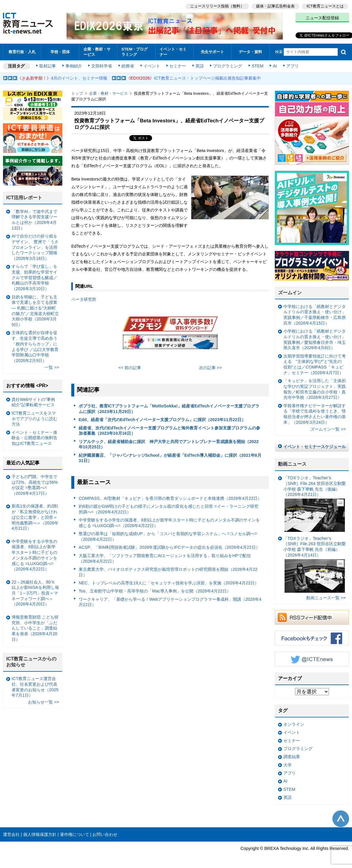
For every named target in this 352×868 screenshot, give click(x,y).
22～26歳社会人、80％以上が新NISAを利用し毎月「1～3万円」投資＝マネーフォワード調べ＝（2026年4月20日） (35, 593)
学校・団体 (60, 52)
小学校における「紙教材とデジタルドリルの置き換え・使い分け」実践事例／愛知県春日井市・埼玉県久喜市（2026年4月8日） (315, 339)
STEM (258, 66)
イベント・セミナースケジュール (315, 447)
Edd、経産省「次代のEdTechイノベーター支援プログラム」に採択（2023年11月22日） (162, 420)
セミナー (178, 66)
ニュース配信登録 (322, 18)
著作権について (75, 834)
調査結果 (292, 757)
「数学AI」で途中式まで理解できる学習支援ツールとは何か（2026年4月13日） (34, 220)
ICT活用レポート (24, 198)
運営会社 (11, 834)
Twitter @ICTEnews (312, 659)
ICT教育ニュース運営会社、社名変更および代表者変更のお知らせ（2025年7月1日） (35, 687)
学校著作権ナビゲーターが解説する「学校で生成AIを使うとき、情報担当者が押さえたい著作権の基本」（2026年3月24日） (315, 414)
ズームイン (290, 293)
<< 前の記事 (130, 368)
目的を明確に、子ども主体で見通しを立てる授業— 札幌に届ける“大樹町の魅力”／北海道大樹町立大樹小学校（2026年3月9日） (35, 311)
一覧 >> (52, 367)
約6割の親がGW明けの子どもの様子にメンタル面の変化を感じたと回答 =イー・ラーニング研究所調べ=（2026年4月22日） (169, 509)
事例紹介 (74, 66)
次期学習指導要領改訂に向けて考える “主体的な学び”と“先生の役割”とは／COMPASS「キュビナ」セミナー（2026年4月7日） (315, 364)
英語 (200, 66)
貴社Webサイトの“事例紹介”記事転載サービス (33, 402)
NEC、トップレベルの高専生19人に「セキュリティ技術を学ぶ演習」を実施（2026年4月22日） (169, 583)
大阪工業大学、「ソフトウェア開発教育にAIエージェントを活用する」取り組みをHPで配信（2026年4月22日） (165, 558)
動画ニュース (292, 464)
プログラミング (228, 66)
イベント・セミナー (173, 52)
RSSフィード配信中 (312, 617)
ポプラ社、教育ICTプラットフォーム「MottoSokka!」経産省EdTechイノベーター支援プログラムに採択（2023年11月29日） (169, 409)
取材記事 (48, 66)
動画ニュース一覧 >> (326, 598)
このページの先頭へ (341, 819)
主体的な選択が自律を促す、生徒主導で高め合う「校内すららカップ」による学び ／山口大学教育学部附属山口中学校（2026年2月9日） (35, 347)
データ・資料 (250, 52)
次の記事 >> (210, 368)
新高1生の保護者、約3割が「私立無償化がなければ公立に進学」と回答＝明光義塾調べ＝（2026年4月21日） (35, 517)
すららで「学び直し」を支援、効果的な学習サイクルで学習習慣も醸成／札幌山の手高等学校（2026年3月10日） (34, 278)
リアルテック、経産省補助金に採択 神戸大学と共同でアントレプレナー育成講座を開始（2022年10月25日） (169, 444)
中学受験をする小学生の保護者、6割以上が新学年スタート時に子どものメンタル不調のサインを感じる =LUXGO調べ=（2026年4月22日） (169, 523)
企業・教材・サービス (97, 52)
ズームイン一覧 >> (328, 429)
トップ (77, 93)
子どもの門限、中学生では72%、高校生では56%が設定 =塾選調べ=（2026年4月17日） (35, 485)
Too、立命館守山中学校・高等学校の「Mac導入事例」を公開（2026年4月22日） (155, 591)
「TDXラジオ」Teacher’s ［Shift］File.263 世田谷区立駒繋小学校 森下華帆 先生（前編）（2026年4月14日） (315, 564)
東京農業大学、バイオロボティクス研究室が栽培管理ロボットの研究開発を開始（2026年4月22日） (168, 572)
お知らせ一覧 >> (44, 702)
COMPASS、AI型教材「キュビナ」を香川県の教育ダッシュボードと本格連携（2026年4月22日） (170, 498)
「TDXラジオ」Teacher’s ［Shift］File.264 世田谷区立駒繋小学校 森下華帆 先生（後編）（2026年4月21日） (315, 504)
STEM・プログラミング (135, 52)
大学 (288, 765)
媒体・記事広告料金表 (275, 6)
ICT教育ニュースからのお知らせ (31, 662)
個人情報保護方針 (40, 834)
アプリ (293, 66)
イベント (152, 66)
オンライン (294, 724)
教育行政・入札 (22, 52)
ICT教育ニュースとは (325, 6)
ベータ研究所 (84, 299)
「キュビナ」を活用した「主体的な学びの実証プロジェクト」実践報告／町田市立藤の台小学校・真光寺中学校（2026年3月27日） (315, 389)
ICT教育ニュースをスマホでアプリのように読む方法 (34, 419)
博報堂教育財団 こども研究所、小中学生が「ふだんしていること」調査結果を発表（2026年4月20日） (35, 628)
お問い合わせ (105, 834)
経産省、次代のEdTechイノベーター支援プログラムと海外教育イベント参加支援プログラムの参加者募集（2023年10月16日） (169, 431)
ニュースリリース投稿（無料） (217, 6)
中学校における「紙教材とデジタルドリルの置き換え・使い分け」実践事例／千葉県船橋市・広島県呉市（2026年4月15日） (315, 315)
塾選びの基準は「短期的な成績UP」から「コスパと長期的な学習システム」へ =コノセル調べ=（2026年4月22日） (168, 536)
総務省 (128, 66)
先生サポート (212, 52)
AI (275, 66)
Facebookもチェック (312, 638)
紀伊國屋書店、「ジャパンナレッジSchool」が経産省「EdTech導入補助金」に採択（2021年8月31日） (170, 458)
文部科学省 (102, 66)
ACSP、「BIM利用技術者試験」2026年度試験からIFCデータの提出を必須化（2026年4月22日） (169, 547)
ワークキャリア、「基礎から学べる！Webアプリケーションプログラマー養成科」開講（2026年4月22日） (170, 602)
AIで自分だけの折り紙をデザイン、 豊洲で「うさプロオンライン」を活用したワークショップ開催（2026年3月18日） (35, 247)
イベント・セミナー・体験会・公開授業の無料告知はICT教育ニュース (34, 438)
